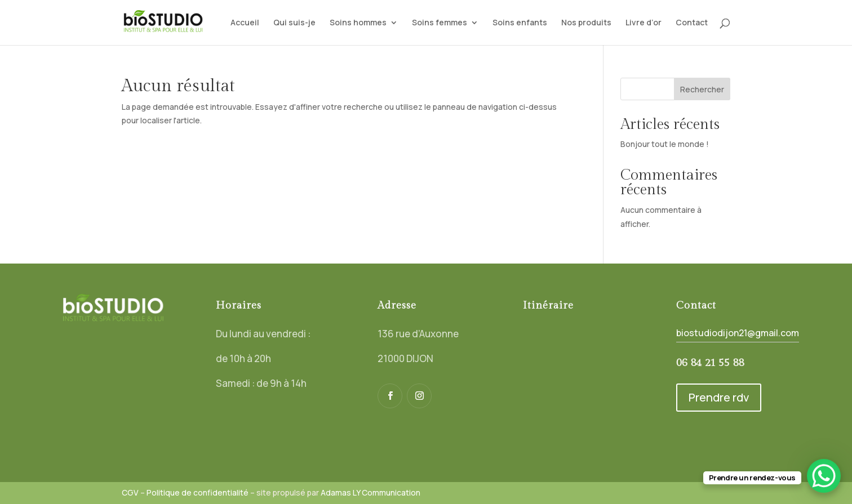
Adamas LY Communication (370, 492)
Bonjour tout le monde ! (665, 144)
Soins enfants (520, 23)
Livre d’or (644, 23)
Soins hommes (358, 23)
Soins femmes (440, 23)
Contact (692, 23)
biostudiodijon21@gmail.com (738, 333)
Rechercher (702, 89)
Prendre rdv (719, 397)
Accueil (245, 23)
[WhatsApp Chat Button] (824, 476)
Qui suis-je (294, 23)
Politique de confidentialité (198, 492)
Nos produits (586, 23)
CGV (130, 492)
